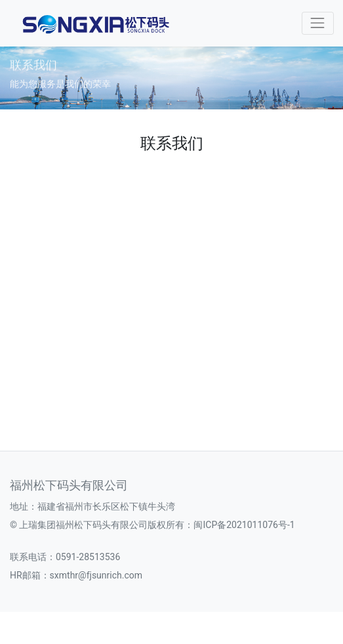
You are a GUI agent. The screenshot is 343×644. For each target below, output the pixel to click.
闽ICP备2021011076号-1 (244, 525)
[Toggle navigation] (318, 23)
